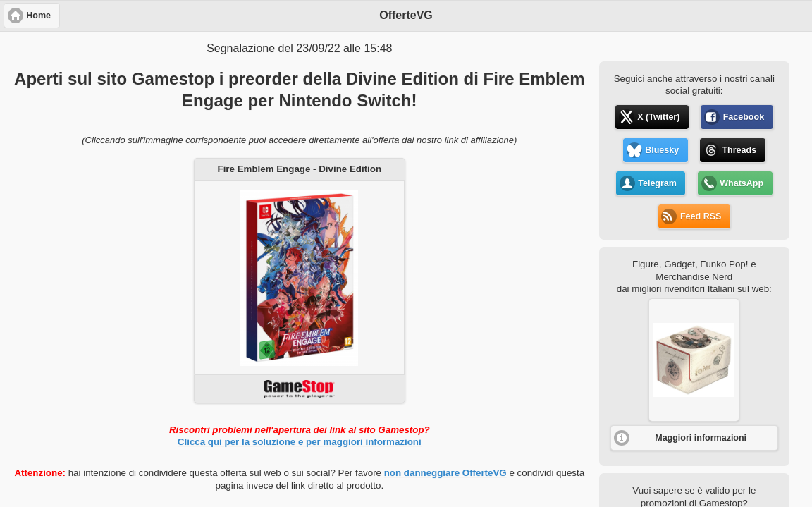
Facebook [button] (744, 117)
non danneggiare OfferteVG (445, 473)
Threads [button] (739, 150)
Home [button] (38, 16)
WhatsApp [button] (742, 183)
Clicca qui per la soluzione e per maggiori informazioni (300, 442)
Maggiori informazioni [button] (701, 438)
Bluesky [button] (662, 150)
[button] (694, 360)
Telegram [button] (657, 183)
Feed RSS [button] (701, 216)
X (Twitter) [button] (658, 117)
